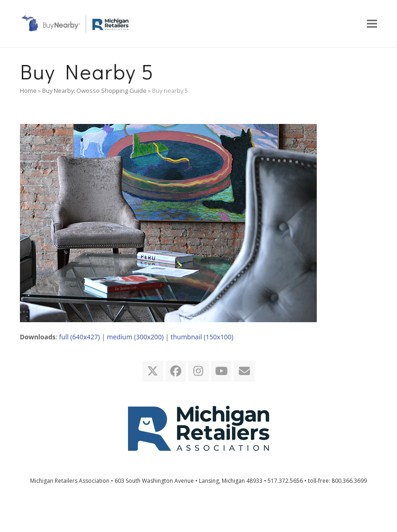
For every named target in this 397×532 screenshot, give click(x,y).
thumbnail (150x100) (202, 337)
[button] (372, 23)
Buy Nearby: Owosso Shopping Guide (94, 91)
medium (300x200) (135, 337)
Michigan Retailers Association (70, 481)
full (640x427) (79, 337)
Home (28, 91)
